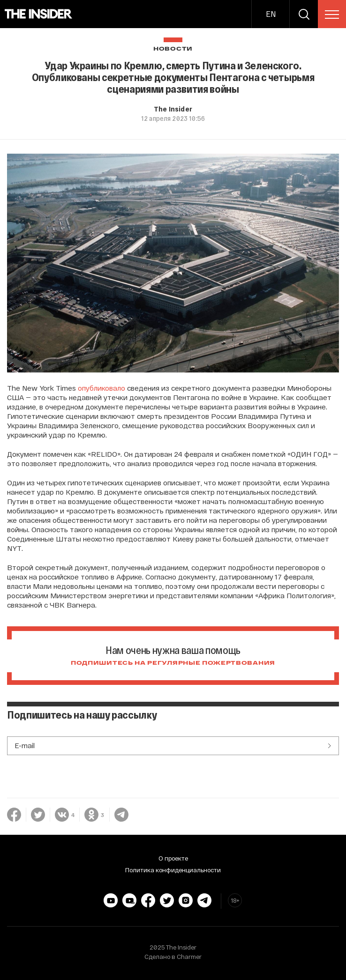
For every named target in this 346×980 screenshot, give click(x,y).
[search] (304, 14)
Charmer (189, 957)
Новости (173, 49)
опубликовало (102, 388)
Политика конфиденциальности (173, 870)
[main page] (39, 14)
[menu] (332, 15)
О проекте (173, 858)
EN (271, 14)
